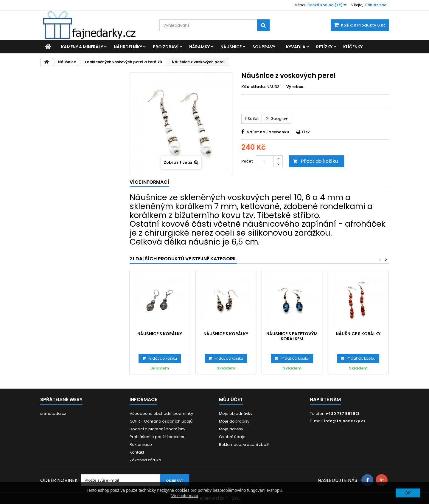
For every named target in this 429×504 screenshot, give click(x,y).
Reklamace (141, 445)
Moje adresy (231, 429)
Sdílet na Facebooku (268, 132)
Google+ (277, 119)
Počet (247, 161)
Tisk (306, 132)
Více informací (185, 496)
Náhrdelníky (128, 47)
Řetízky (324, 47)
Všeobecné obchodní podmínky (161, 413)
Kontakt (137, 452)
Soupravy (264, 47)
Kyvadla (296, 47)
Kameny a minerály (82, 47)
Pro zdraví (166, 47)
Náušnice (231, 47)
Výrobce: (295, 87)
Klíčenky (353, 47)
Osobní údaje (232, 437)
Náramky (199, 47)
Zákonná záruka (145, 460)
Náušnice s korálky (160, 334)
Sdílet (252, 119)
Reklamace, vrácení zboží (244, 445)
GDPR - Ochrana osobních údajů (161, 421)
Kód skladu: (254, 87)
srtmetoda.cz (53, 413)
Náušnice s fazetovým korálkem (292, 336)
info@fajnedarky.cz (345, 421)
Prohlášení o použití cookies (157, 437)
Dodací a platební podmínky (157, 429)
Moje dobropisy (234, 421)
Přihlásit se (376, 5)
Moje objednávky (236, 413)
